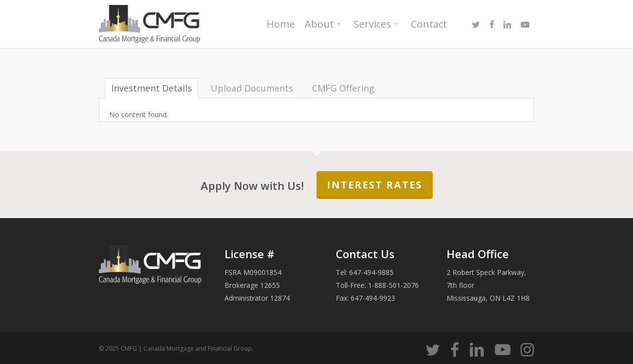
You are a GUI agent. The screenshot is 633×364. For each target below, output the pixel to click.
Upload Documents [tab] (252, 88)
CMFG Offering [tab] (343, 88)
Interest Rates (375, 185)
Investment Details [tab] (152, 88)
